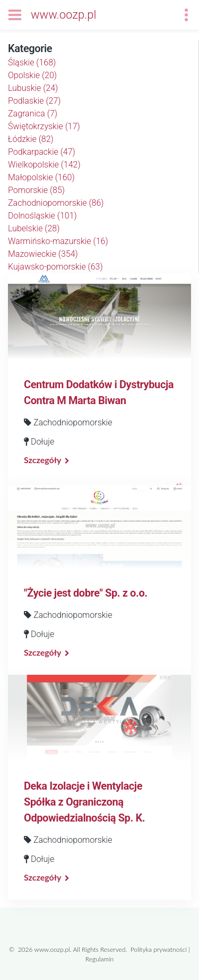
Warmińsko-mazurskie (58, 241)
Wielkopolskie (44, 165)
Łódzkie (31, 139)
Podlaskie (34, 101)
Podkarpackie (42, 152)
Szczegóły (42, 460)
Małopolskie (41, 177)
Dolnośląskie (42, 216)
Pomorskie (36, 190)
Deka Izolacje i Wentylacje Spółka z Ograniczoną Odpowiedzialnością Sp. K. (84, 802)
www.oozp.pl (63, 15)
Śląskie (32, 62)
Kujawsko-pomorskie (55, 267)
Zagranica (33, 114)
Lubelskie (34, 228)
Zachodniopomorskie (56, 203)
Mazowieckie (43, 254)
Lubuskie (33, 88)
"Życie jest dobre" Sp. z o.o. (86, 593)
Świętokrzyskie (44, 126)
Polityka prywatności (159, 949)
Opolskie (32, 75)
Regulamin (99, 959)
